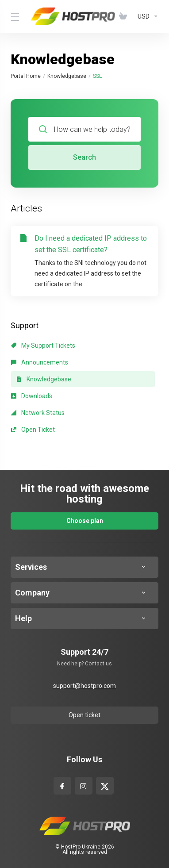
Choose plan (85, 521)
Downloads (32, 396)
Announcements (40, 362)
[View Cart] (125, 16)
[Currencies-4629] (146, 16)
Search (84, 157)
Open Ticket (33, 430)
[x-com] (104, 784)
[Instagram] (83, 784)
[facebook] (62, 784)
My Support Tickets (43, 346)
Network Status (38, 413)
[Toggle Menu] (15, 16)
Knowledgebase (67, 76)
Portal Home (26, 76)
